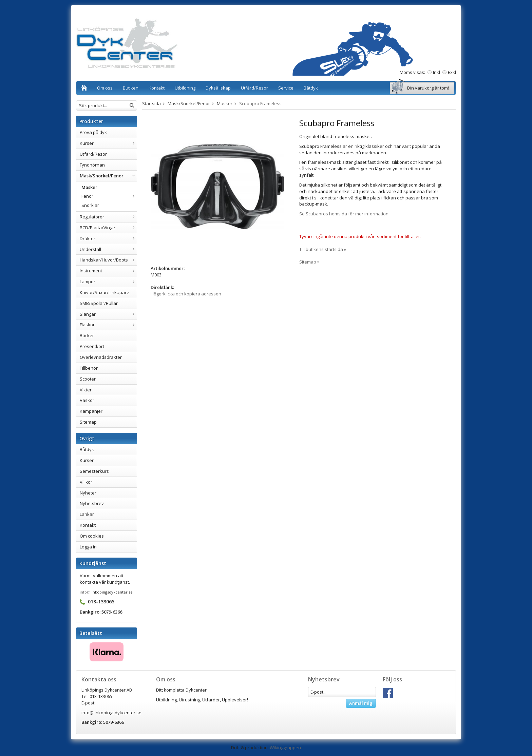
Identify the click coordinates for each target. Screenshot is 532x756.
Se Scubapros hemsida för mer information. (344, 214)
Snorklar (90, 205)
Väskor (87, 400)
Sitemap (88, 422)
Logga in (88, 547)
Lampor (108, 282)
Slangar (108, 314)
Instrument (108, 271)
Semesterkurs (94, 471)
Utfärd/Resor (254, 88)
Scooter (88, 379)
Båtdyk (311, 88)
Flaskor (108, 325)
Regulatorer (108, 217)
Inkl (436, 72)
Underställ (108, 249)
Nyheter (88, 493)
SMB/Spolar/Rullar (99, 303)
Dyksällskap (218, 88)
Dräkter (108, 238)
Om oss (105, 88)
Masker (89, 187)
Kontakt (157, 88)
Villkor (86, 482)
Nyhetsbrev (92, 503)
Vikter (86, 390)
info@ (85, 592)
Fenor (109, 196)
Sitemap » (309, 262)
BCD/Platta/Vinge (108, 228)
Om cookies (92, 536)
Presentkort (92, 346)
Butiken (131, 88)
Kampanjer (91, 411)
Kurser (108, 143)
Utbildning (185, 88)
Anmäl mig (361, 703)
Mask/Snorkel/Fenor (108, 176)
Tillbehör (89, 368)
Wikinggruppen (285, 748)
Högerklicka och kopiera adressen (186, 294)
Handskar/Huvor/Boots (108, 260)
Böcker (87, 335)
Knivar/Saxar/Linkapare (104, 292)
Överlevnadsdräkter (101, 357)
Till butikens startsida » (323, 249)
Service (286, 88)
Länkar (87, 514)
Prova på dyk (93, 132)
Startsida (151, 103)
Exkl (452, 72)
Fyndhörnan (92, 165)
